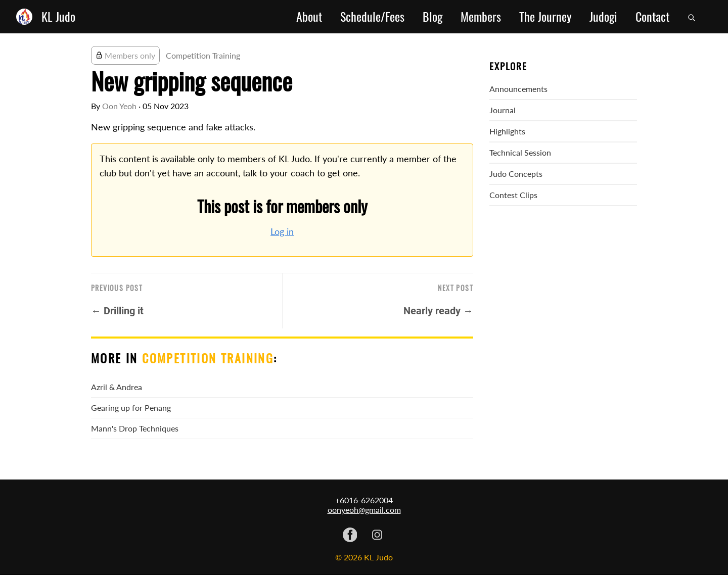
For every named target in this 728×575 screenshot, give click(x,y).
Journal (503, 110)
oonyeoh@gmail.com (364, 510)
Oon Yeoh (119, 106)
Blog (433, 17)
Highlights (507, 131)
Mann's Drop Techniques (135, 428)
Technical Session (520, 152)
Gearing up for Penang (131, 408)
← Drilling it (117, 311)
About (309, 17)
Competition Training (203, 55)
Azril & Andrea (117, 387)
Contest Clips (513, 195)
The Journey (545, 17)
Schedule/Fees (372, 17)
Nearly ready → (438, 311)
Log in (282, 232)
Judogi (603, 17)
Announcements (518, 89)
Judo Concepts (516, 174)
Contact (652, 17)
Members (481, 17)
